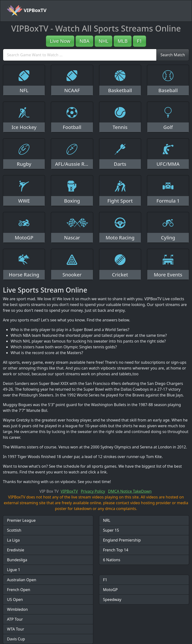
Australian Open (22, 580)
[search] (80, 55)
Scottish (14, 530)
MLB (123, 41)
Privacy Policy (93, 491)
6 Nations (112, 560)
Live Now (60, 41)
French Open (19, 590)
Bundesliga (17, 560)
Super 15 (111, 530)
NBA (84, 41)
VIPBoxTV (27, 11)
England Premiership (122, 540)
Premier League (21, 520)
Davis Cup (16, 639)
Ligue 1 (14, 570)
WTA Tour (16, 629)
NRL (107, 520)
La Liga (13, 540)
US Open (15, 599)
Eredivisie (16, 550)
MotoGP (110, 590)
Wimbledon (17, 609)
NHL (103, 41)
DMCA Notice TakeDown (130, 491)
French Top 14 (116, 550)
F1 (139, 41)
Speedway (112, 599)
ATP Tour (15, 619)
